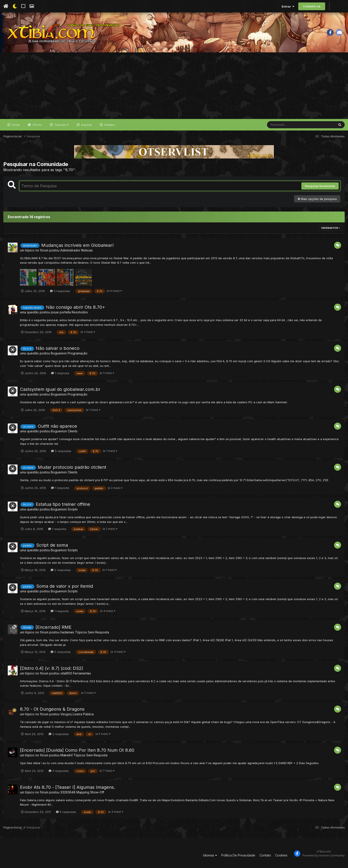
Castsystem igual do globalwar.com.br (60, 389)
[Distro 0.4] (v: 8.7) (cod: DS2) (52, 668)
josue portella (61, 312)
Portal (15, 125)
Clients (73, 431)
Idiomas (210, 855)
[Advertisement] (174, 86)
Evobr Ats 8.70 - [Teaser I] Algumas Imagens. (68, 787)
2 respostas (60, 291)
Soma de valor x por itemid (65, 586)
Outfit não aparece (57, 426)
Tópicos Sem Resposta (92, 632)
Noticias (87, 250)
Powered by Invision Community (324, 855)
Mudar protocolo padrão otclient (72, 467)
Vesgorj (66, 714)
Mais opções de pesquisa (317, 199)
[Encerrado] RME (53, 627)
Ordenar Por (330, 228)
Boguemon (59, 353)
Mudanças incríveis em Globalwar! (77, 245)
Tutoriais (61, 125)
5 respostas (61, 451)
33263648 (68, 792)
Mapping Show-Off (90, 792)
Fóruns (37, 125)
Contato (265, 855)
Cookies (281, 855)
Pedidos (109, 125)
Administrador (70, 250)
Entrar (288, 6)
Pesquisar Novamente (320, 186)
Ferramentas (82, 673)
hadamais (67, 632)
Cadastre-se (312, 6)
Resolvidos (80, 312)
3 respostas (59, 771)
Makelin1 (66, 755)
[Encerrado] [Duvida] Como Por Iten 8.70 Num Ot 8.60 (77, 750)
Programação (78, 353)
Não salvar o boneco (58, 348)
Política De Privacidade (238, 855)
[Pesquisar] (284, 125)
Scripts (73, 509)
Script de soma (52, 545)
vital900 (66, 673)
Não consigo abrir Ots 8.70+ (75, 307)
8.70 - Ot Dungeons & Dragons (52, 709)
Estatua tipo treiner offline (63, 504)
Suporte (86, 125)
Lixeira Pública (83, 714)
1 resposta (60, 373)
